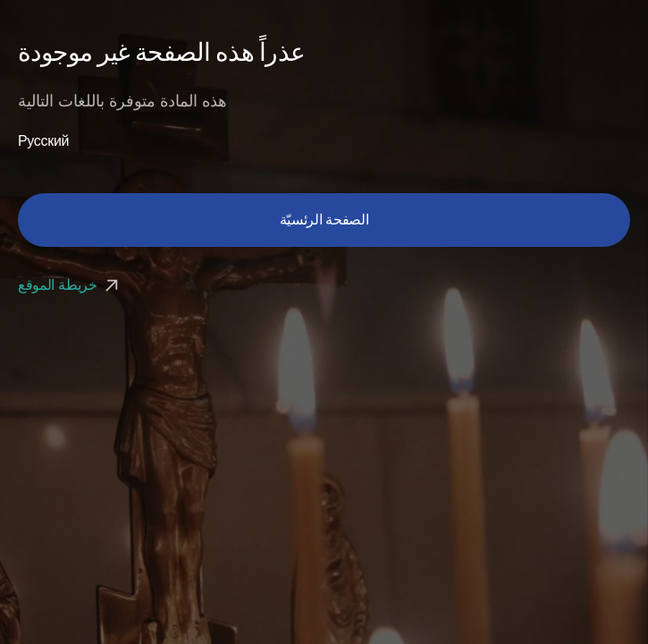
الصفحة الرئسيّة (324, 220)
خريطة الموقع (70, 285)
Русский (43, 141)
